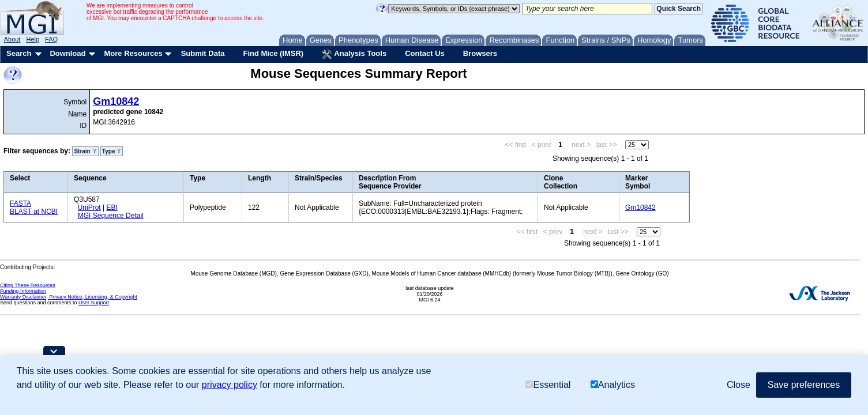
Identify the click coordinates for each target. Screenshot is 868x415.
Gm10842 (116, 101)
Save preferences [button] (804, 385)
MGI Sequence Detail (111, 216)
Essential (548, 385)
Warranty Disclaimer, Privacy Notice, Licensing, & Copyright (69, 297)
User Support (94, 303)
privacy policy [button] (230, 385)
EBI (112, 207)
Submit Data (203, 53)
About (12, 39)
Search (19, 53)
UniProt (89, 207)
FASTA (20, 203)
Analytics (613, 385)
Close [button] (739, 385)
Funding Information (23, 291)
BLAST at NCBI (34, 212)
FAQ (51, 39)
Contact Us (425, 53)
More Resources (133, 53)
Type (112, 151)
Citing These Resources (28, 285)
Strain (85, 151)
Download (67, 53)
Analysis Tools (354, 54)
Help (33, 39)
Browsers (480, 53)
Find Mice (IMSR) (273, 53)
